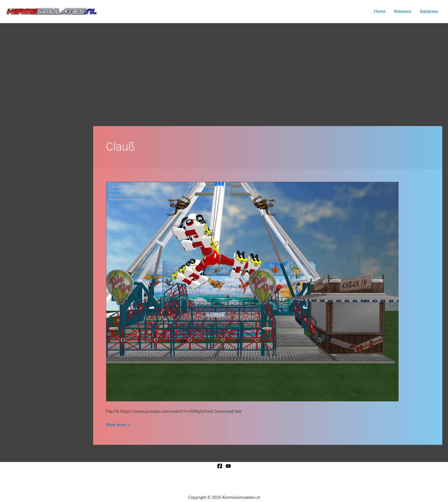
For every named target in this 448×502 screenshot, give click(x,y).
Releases (403, 11)
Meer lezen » (118, 424)
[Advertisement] (224, 66)
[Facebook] (220, 466)
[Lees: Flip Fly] (252, 291)
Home (380, 11)
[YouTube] (228, 466)
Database (429, 11)
